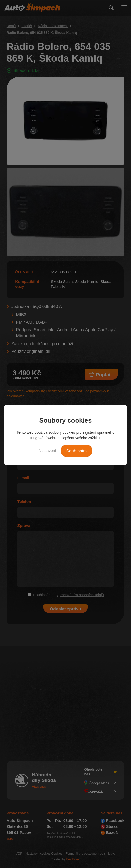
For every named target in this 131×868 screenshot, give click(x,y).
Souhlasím (76, 451)
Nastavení (47, 451)
